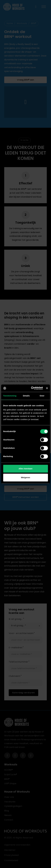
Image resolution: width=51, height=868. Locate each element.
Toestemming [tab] (10, 396)
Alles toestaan (26, 469)
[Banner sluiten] (47, 388)
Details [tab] (26, 396)
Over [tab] (42, 396)
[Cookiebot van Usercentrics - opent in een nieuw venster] (32, 388)
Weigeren (26, 477)
